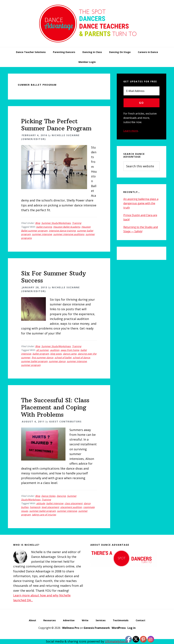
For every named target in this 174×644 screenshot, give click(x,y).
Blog (38, 223)
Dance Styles (48, 496)
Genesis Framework (97, 628)
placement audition (71, 507)
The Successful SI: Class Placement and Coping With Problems (55, 407)
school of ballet (63, 357)
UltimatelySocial (117, 641)
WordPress (119, 628)
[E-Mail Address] (142, 91)
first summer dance (42, 357)
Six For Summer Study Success (54, 277)
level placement (50, 507)
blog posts (56, 354)
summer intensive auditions (69, 234)
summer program (31, 365)
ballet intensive (55, 503)
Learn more (131, 131)
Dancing (61, 496)
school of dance (81, 357)
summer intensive (42, 234)
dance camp (70, 354)
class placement (74, 503)
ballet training (44, 227)
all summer (43, 350)
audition (55, 350)
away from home (70, 350)
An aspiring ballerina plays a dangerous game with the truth (141, 203)
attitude (41, 503)
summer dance (57, 361)
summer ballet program (34, 361)
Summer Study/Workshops (56, 223)
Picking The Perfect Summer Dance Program (56, 125)
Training (77, 223)
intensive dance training (62, 231)
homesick (35, 507)
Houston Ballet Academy (67, 227)
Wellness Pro (71, 628)
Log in (132, 628)
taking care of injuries (44, 515)
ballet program (41, 354)
